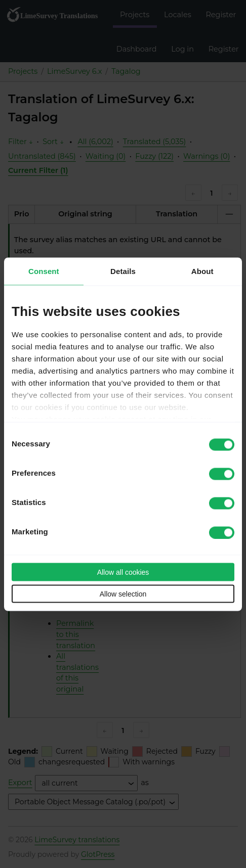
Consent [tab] (44, 271)
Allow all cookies (123, 572)
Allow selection (123, 593)
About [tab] (202, 271)
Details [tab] (123, 271)
